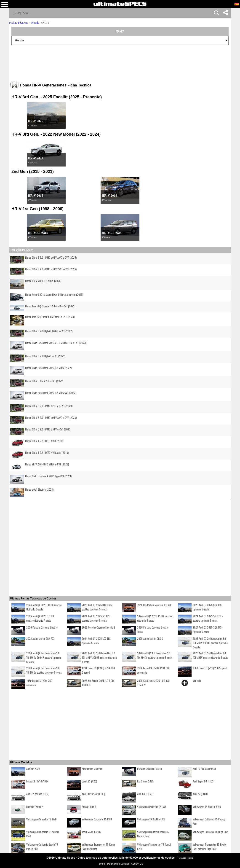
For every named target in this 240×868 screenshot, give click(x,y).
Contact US (137, 864)
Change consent (186, 858)
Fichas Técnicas (19, 23)
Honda (35, 23)
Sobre (102, 864)
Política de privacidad (118, 864)
